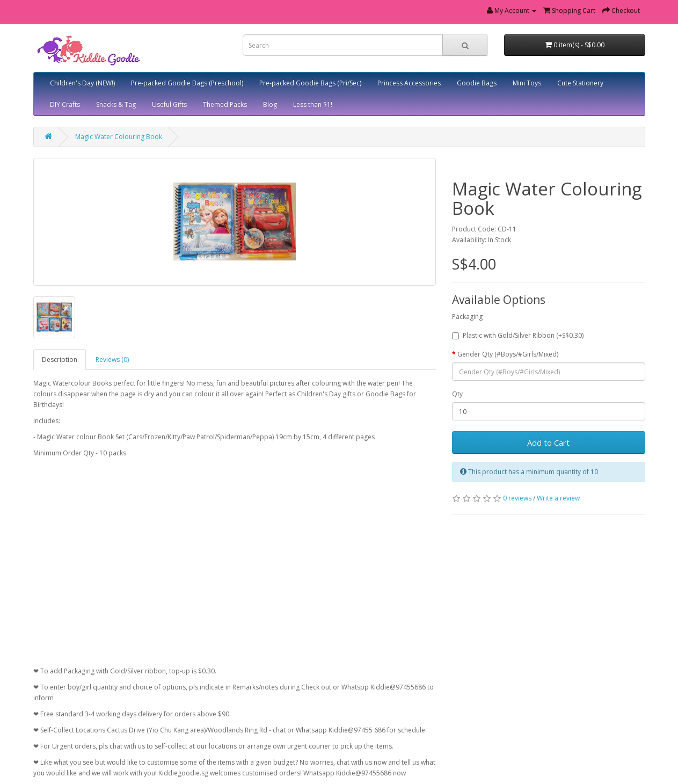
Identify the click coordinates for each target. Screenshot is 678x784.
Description (60, 360)
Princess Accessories (409, 83)
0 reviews (517, 498)
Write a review (558, 498)
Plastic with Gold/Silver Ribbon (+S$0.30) (518, 335)
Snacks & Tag (116, 104)
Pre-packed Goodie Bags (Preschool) (187, 83)
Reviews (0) (112, 360)
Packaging (467, 317)
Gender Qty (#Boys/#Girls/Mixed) (508, 354)
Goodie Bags (477, 83)
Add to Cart (548, 442)
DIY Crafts (65, 104)
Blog (270, 104)
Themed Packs (225, 104)
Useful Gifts (169, 104)
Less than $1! (313, 104)
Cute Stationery (580, 83)
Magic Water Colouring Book (119, 137)
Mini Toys (527, 83)
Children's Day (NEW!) (82, 83)
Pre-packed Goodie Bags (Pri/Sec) (310, 83)
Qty (457, 394)
